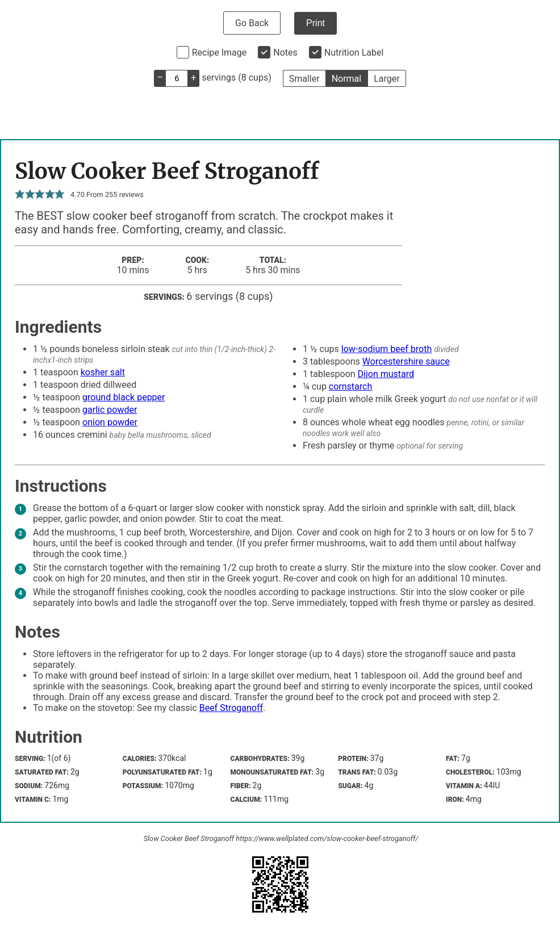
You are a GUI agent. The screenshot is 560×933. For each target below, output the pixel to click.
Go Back (252, 23)
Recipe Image (220, 53)
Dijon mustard (386, 374)
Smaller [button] (304, 79)
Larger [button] (386, 79)
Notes (285, 53)
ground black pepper (124, 397)
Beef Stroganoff (231, 708)
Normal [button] (347, 79)
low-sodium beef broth (386, 349)
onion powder (110, 422)
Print (315, 23)
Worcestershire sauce (406, 361)
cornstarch (350, 386)
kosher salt (103, 372)
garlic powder (110, 410)
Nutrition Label (354, 53)
